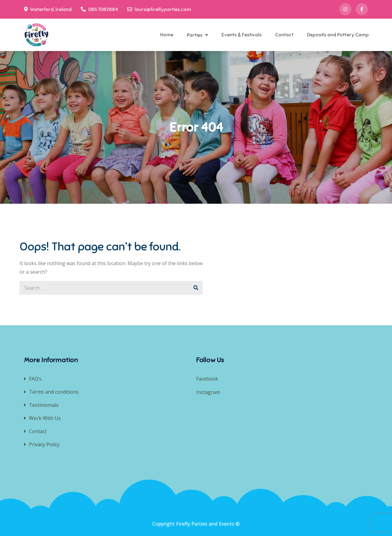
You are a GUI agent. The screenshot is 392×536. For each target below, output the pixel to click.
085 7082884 (99, 9)
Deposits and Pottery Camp (338, 35)
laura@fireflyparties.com (159, 9)
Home (167, 35)
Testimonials (44, 405)
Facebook (207, 379)
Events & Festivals (242, 35)
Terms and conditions (54, 392)
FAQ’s (35, 379)
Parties (195, 35)
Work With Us (45, 418)
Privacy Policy (44, 444)
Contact (284, 35)
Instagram (209, 392)
